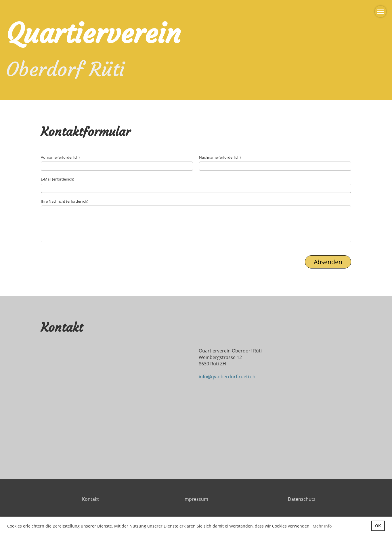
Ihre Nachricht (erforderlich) (65, 201)
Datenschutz (302, 499)
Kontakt (90, 499)
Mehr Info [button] (322, 526)
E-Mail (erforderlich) (58, 179)
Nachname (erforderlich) (220, 157)
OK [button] (378, 526)
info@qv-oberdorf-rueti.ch (227, 377)
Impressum (196, 499)
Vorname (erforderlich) (60, 157)
